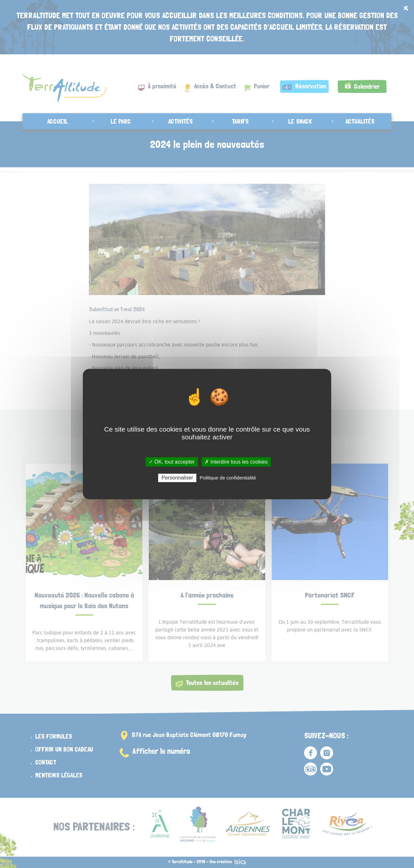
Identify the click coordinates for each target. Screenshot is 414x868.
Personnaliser (177, 478)
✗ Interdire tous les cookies (236, 462)
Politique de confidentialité (228, 478)
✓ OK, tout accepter (172, 462)
